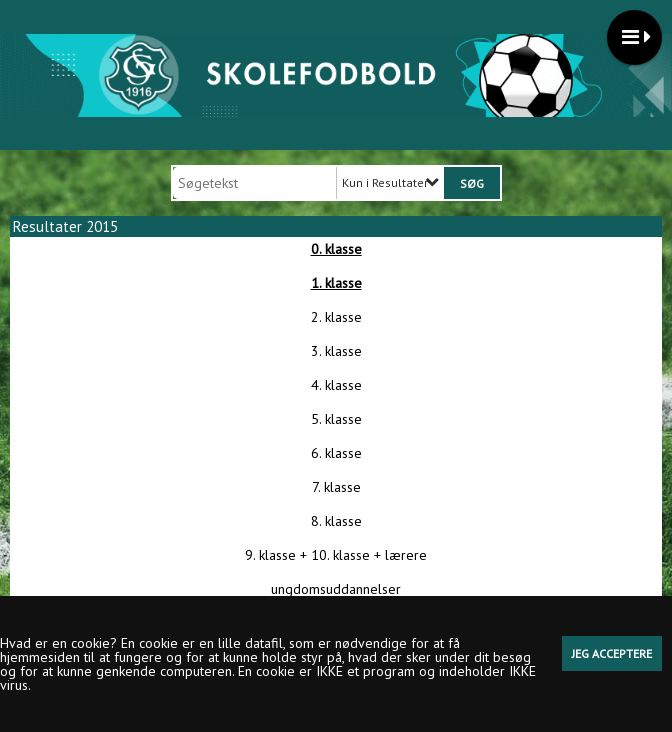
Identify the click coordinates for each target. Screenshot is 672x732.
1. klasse (336, 283)
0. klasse (336, 249)
